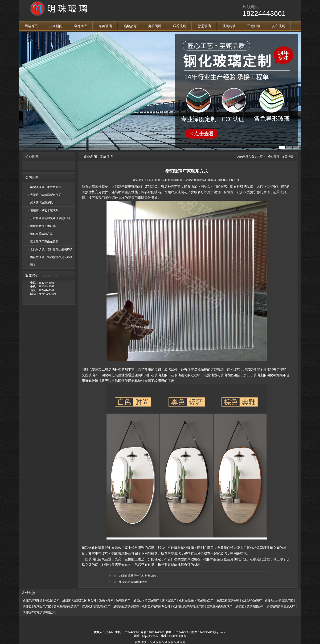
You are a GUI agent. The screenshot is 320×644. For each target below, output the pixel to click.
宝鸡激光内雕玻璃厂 (220, 606)
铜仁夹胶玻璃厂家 (41, 234)
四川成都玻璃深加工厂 (96, 606)
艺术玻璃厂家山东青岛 (44, 242)
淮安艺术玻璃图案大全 (133, 582)
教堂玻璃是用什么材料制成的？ (139, 576)
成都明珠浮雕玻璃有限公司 (40, 612)
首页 (260, 157)
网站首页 (31, 26)
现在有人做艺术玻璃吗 (44, 210)
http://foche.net (151, 636)
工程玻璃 (254, 26)
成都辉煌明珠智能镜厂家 (189, 606)
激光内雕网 (106, 601)
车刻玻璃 (105, 26)
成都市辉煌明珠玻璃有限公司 (204, 180)
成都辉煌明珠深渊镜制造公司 (41, 601)
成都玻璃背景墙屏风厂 (281, 606)
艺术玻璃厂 (169, 601)
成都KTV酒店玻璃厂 (146, 601)
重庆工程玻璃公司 (228, 601)
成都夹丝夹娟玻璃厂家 (279, 601)
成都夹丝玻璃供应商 (126, 606)
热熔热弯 (130, 26)
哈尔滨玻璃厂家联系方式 (46, 187)
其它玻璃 (279, 26)
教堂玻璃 (204, 26)
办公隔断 (155, 26)
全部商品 (81, 26)
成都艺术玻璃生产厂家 (37, 606)
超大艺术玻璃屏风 (41, 203)
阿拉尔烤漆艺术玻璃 (43, 226)
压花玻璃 (180, 26)
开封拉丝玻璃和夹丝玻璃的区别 (50, 218)
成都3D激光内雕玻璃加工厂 (196, 601)
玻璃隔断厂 (123, 601)
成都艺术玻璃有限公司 (156, 606)
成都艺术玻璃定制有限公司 (79, 601)
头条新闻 (56, 26)
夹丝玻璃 (156, 642)
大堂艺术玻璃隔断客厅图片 (47, 195)
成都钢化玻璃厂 (252, 601)
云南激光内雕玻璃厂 (66, 606)
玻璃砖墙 (229, 26)
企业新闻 (90, 157)
